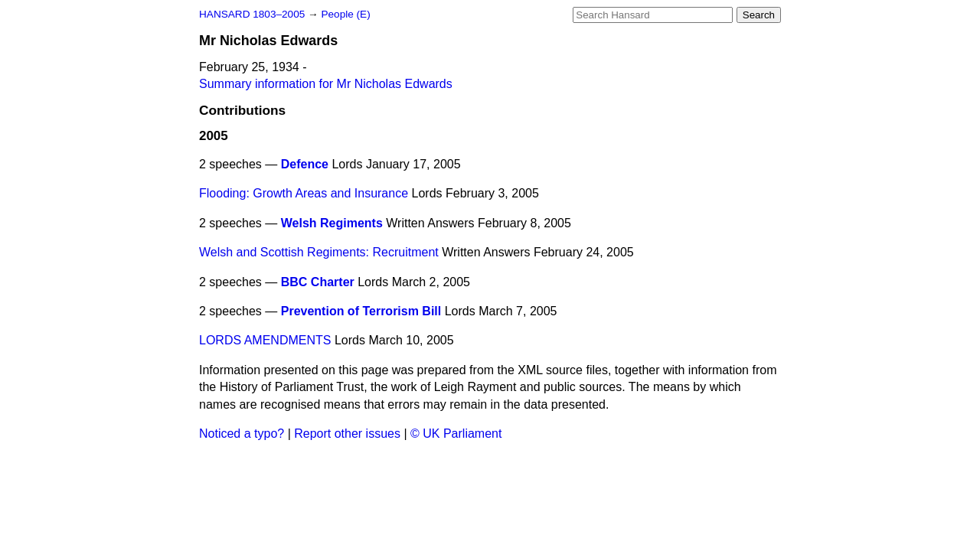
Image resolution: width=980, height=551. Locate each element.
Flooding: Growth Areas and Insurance (304, 193)
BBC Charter (318, 282)
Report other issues (347, 434)
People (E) (345, 14)
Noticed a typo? (242, 434)
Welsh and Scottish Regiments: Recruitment (319, 252)
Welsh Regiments (332, 223)
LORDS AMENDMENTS (265, 340)
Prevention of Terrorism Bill (361, 311)
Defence (305, 164)
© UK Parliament (456, 434)
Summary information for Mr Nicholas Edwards (326, 84)
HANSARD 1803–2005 (252, 14)
